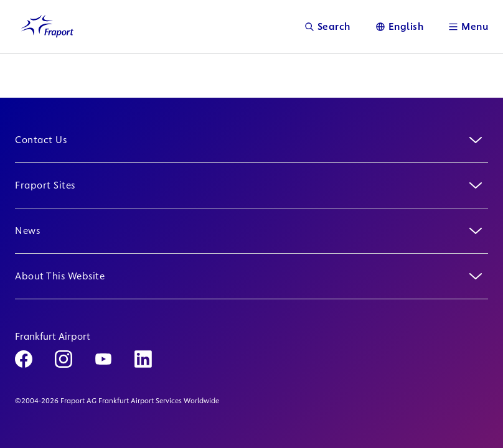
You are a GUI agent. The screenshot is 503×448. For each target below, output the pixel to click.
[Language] (400, 26)
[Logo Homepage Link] (47, 26)
